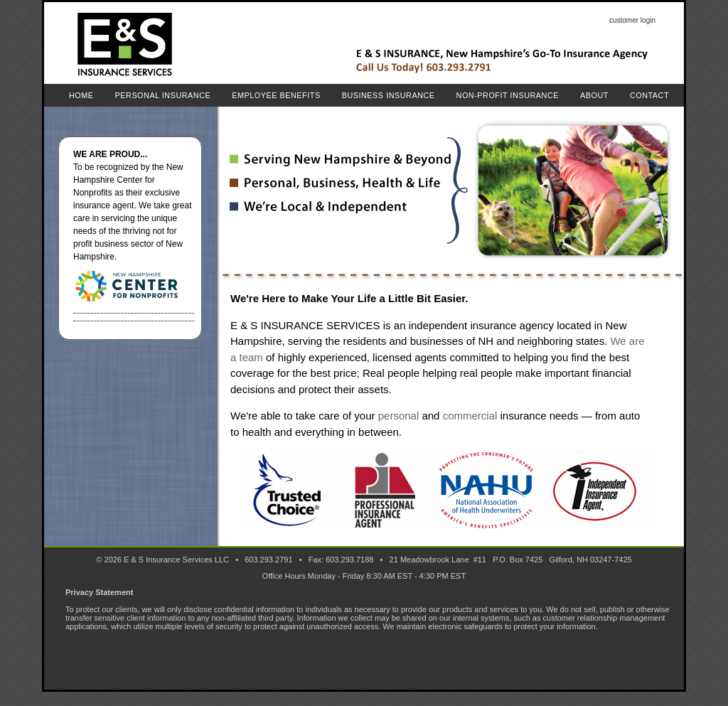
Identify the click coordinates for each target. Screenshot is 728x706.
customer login (632, 20)
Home (81, 95)
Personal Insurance (163, 95)
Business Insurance (389, 95)
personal (399, 416)
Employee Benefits (276, 95)
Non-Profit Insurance (508, 95)
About (594, 95)
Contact (649, 95)
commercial (470, 416)
